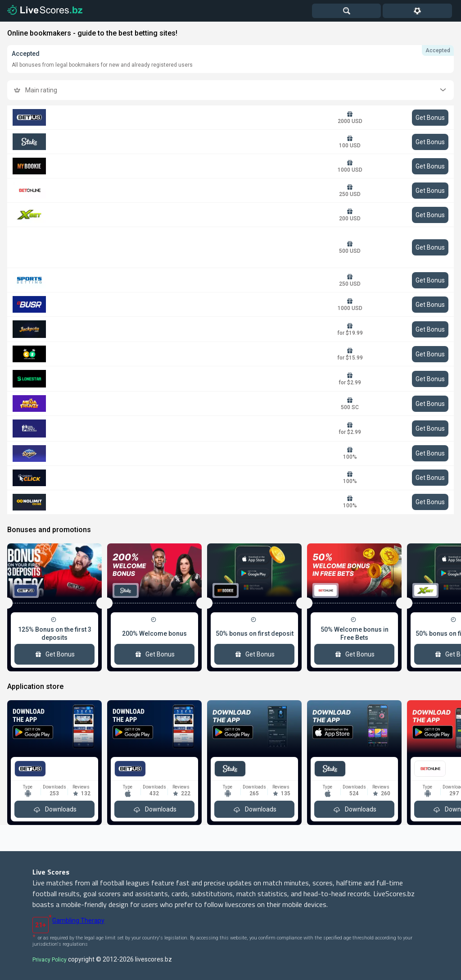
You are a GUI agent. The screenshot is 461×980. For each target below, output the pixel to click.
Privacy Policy (50, 960)
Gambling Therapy (78, 921)
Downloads (54, 809)
